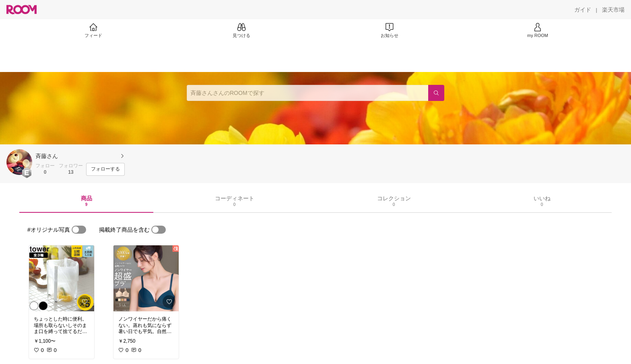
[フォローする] (105, 169)
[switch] (79, 230)
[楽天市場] (613, 10)
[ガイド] (583, 10)
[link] (62, 278)
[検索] (436, 93)
